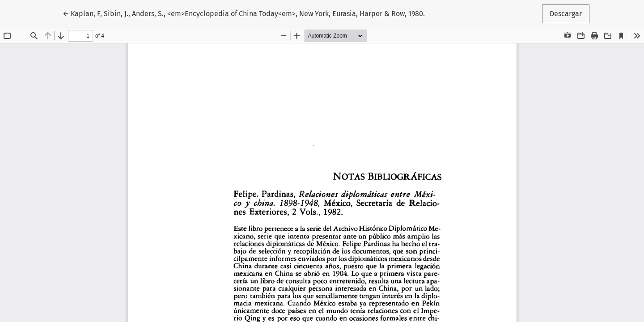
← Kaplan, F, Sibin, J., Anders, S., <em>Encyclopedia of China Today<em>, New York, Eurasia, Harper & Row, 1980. (244, 13)
